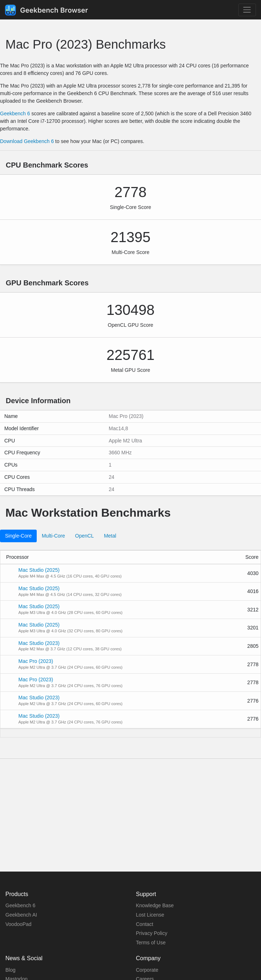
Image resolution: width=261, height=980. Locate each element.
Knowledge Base (155, 905)
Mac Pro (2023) (36, 661)
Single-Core (18, 536)
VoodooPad (18, 924)
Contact (145, 924)
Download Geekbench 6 (27, 141)
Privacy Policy (152, 933)
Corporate (147, 970)
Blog (10, 970)
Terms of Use (151, 943)
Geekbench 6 (15, 113)
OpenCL (85, 536)
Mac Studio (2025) (39, 570)
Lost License (150, 915)
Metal (110, 536)
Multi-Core (53, 536)
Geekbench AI (21, 915)
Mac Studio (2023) (39, 643)
